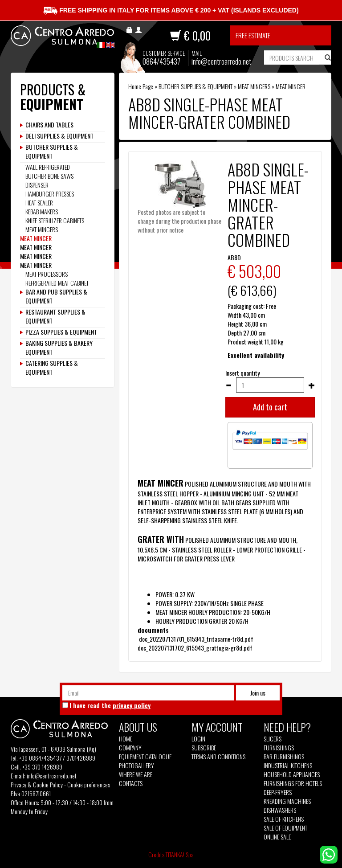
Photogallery (136, 766)
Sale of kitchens (284, 819)
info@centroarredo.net (221, 61)
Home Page (141, 86)
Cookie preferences (89, 784)
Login (198, 739)
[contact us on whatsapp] (329, 854)
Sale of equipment (285, 828)
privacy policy (132, 705)
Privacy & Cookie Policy (37, 784)
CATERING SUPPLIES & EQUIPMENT (52, 368)
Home (126, 739)
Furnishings (279, 748)
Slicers (273, 739)
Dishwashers (280, 810)
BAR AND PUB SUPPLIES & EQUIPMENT (56, 296)
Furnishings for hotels (293, 783)
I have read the (110, 705)
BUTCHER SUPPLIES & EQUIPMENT (195, 86)
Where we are (136, 774)
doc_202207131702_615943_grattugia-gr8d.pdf (195, 648)
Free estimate (253, 35)
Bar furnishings (284, 757)
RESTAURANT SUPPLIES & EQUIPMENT (55, 316)
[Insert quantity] (270, 385)
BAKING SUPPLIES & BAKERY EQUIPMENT (59, 348)
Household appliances (292, 774)
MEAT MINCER (291, 86)
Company (130, 748)
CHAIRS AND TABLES (49, 125)
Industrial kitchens (288, 766)
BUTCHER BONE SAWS (49, 176)
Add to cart (270, 407)
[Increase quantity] (312, 385)
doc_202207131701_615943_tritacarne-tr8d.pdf (196, 639)
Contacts (131, 783)
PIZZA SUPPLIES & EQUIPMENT (61, 332)
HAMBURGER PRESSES (50, 194)
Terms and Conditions (218, 757)
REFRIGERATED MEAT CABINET (57, 283)
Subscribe (204, 747)
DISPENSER (37, 185)
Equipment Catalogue (145, 757)
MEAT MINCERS (254, 86)
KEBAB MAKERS (42, 211)
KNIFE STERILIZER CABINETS (55, 220)
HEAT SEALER (39, 203)
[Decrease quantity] (228, 385)
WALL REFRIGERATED (48, 167)
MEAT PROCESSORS (47, 274)
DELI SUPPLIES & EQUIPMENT (59, 136)
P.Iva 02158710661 (31, 793)
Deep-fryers (278, 792)
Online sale (277, 837)
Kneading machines (287, 801)
